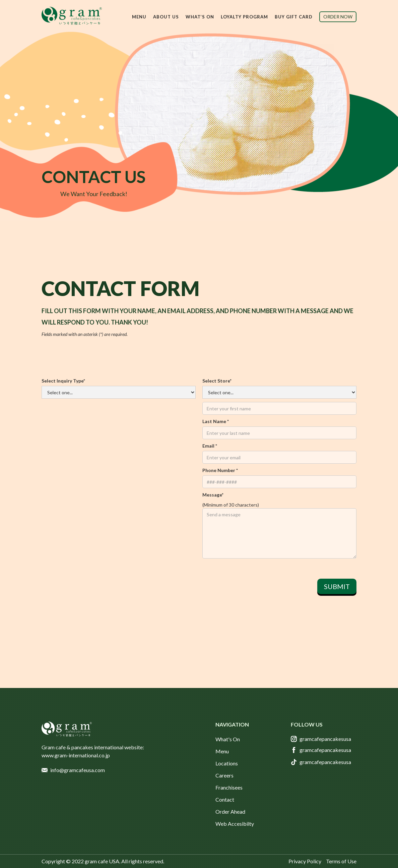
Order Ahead (230, 812)
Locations (227, 763)
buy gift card (294, 17)
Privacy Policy (305, 861)
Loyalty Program (244, 17)
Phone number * (220, 470)
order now (338, 17)
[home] (72, 16)
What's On (228, 739)
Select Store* (217, 381)
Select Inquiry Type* (63, 381)
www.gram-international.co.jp (76, 755)
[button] (139, 17)
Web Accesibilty (235, 824)
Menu (222, 751)
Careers (224, 775)
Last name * (216, 421)
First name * (279, 392)
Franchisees (229, 787)
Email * (210, 446)
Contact (225, 799)
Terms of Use (341, 861)
